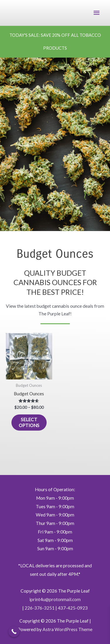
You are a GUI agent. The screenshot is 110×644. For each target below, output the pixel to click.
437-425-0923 (73, 608)
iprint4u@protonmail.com (55, 599)
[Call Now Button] (14, 632)
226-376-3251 (40, 608)
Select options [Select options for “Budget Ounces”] (29, 422)
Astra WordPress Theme (67, 629)
